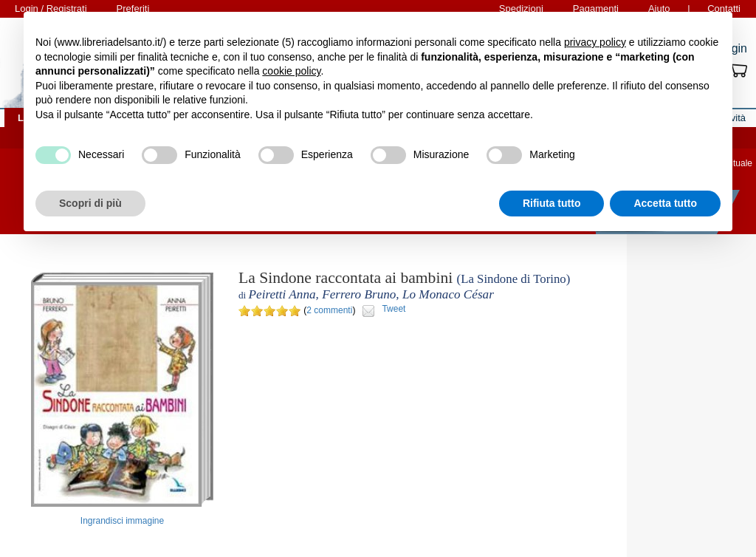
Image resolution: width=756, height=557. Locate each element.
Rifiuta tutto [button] (552, 203)
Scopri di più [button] (90, 203)
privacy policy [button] (595, 42)
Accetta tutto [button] (665, 203)
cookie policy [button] (291, 71)
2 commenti (329, 310)
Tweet (394, 309)
